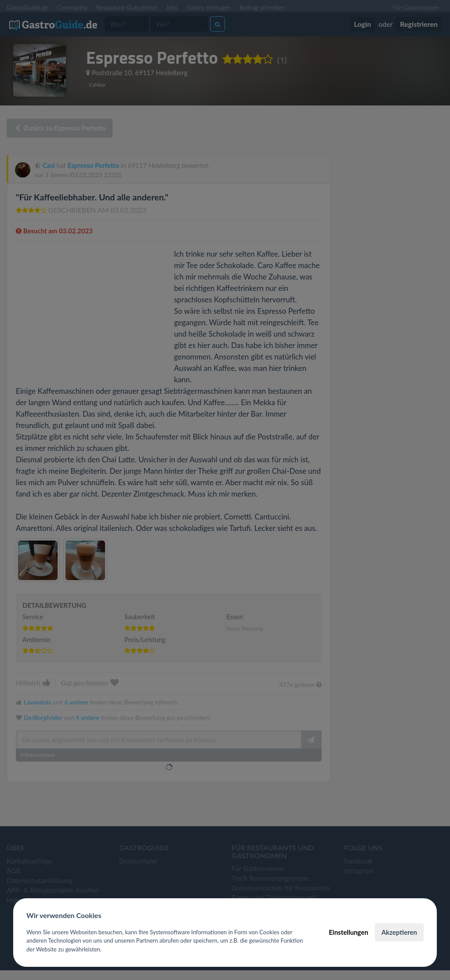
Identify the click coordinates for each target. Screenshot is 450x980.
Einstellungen (348, 932)
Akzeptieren (399, 932)
